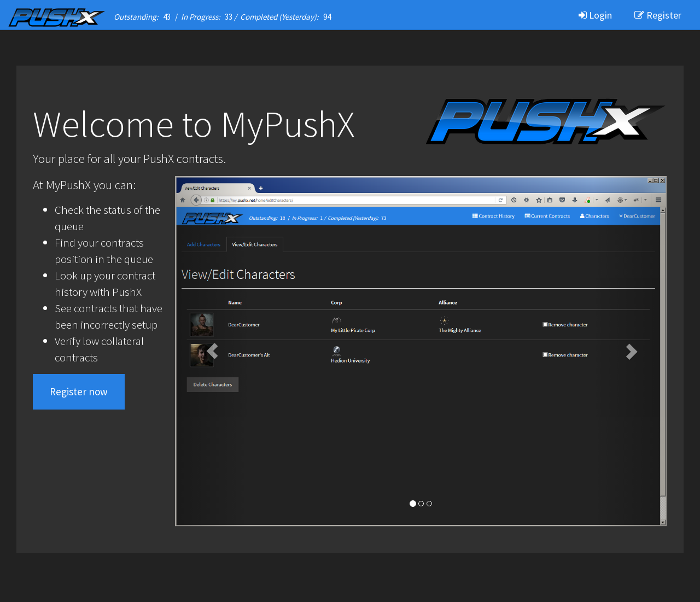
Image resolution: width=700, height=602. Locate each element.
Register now (79, 391)
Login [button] (595, 15)
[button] (212, 351)
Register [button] (658, 15)
